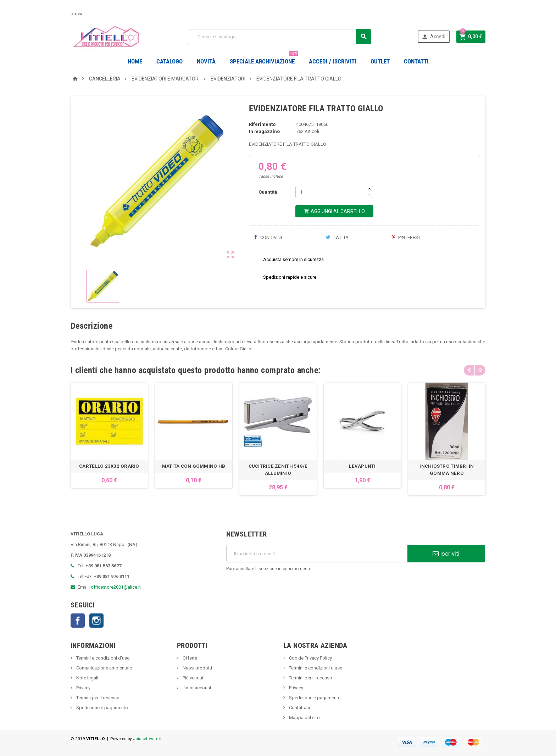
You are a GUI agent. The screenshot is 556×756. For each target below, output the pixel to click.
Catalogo (169, 61)
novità (206, 61)
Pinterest (406, 237)
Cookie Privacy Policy (310, 658)
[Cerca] (280, 37)
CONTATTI (416, 61)
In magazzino (264, 131)
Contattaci (299, 708)
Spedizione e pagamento (102, 708)
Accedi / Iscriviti (333, 61)
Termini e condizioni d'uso (102, 658)
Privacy (83, 688)
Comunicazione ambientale (104, 668)
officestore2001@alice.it (116, 587)
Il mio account (196, 688)
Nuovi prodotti (197, 668)
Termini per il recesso (97, 698)
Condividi (268, 237)
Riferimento (262, 124)
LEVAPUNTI (362, 466)
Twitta (337, 237)
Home (135, 61)
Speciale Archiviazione (264, 59)
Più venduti (193, 678)
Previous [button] (469, 370)
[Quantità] (331, 192)
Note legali (87, 678)
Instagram (96, 621)
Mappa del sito (304, 718)
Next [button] (480, 370)
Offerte (189, 658)
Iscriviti (446, 554)
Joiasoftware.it (147, 739)
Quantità (268, 192)
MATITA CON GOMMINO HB (194, 466)
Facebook (78, 621)
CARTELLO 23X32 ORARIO (109, 466)
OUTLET (380, 61)
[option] (109, 439)
